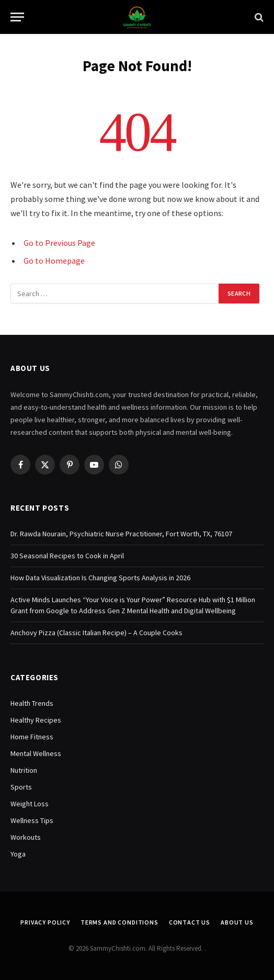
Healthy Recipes (36, 720)
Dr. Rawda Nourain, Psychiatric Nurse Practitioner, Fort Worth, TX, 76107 (121, 534)
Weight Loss (30, 804)
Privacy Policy (45, 922)
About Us (237, 922)
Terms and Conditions (119, 922)
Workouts (26, 837)
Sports (21, 787)
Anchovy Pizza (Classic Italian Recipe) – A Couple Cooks (96, 633)
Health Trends (32, 703)
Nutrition (24, 770)
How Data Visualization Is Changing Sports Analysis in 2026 (100, 578)
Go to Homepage (54, 261)
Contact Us (190, 922)
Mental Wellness (36, 753)
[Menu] (17, 17)
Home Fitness (32, 737)
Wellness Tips (32, 820)
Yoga (18, 854)
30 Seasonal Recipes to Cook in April (67, 556)
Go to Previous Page (59, 243)
